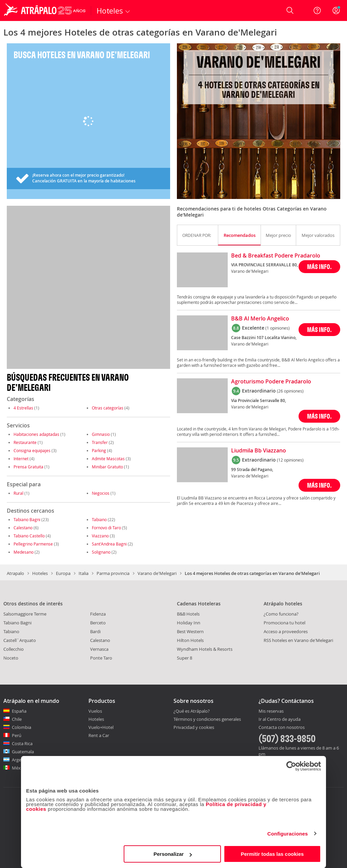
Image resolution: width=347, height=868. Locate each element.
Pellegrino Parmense (33, 544)
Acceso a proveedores (286, 631)
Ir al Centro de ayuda (280, 719)
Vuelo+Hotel (101, 727)
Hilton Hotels (190, 640)
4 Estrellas (23, 408)
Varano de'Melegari (157, 573)
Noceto (11, 658)
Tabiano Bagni (27, 519)
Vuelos (95, 711)
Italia (84, 573)
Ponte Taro (101, 658)
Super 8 (185, 658)
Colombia (22, 727)
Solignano (101, 552)
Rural (18, 493)
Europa (63, 573)
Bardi (95, 631)
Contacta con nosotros (282, 728)
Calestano (23, 528)
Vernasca (99, 649)
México (19, 768)
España (19, 711)
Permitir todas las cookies (272, 854)
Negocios (101, 493)
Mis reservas (271, 711)
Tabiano (99, 519)
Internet (21, 459)
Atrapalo (15, 573)
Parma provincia (113, 573)
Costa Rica (22, 743)
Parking (99, 450)
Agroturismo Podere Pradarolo (271, 382)
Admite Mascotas (108, 459)
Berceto (98, 623)
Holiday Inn (189, 623)
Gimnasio (101, 434)
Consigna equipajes (32, 450)
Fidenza (98, 614)
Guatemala (23, 752)
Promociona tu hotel (284, 623)
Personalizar (173, 854)
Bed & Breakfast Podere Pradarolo (276, 256)
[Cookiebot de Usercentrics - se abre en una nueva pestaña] (291, 766)
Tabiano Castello (29, 536)
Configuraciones (288, 834)
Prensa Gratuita (28, 467)
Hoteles (40, 573)
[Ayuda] (317, 10)
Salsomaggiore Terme (25, 614)
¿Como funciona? (281, 614)
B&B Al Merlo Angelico (260, 319)
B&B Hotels (188, 614)
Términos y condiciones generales (207, 719)
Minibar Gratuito (107, 467)
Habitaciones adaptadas (36, 434)
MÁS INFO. (319, 266)
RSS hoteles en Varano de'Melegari (298, 640)
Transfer (100, 442)
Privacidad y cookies (194, 727)
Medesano (24, 552)
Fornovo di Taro (106, 528)
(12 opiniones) (290, 460)
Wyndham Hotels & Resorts (205, 649)
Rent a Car (99, 735)
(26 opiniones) (290, 391)
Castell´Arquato (20, 640)
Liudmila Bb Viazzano (259, 451)
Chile (17, 719)
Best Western (190, 631)
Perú (17, 735)
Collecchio (14, 649)
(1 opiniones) (278, 328)
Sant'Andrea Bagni (109, 544)
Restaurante (25, 442)
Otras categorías (108, 408)
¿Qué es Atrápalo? (192, 711)
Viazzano (100, 536)
